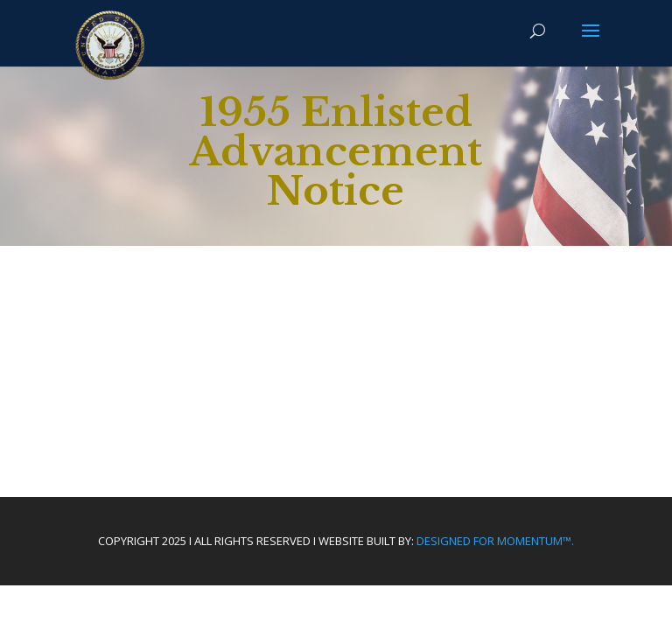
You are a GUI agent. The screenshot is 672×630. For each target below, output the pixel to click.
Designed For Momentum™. (495, 541)
